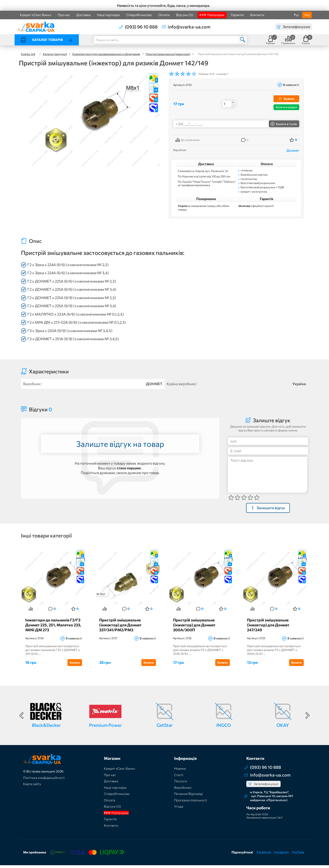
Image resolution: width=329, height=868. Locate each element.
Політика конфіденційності (44, 780)
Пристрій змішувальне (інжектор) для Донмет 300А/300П (196, 628)
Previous (21, 718)
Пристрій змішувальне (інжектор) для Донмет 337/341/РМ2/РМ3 (122, 628)
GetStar (165, 728)
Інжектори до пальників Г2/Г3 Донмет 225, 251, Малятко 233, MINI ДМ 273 (53, 628)
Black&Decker (46, 728)
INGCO (224, 728)
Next (308, 718)
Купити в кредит (286, 107)
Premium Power (105, 728)
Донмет (293, 150)
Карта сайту (32, 787)
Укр (307, 15)
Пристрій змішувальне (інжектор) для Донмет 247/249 (269, 628)
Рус (296, 15)
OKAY (283, 728)
